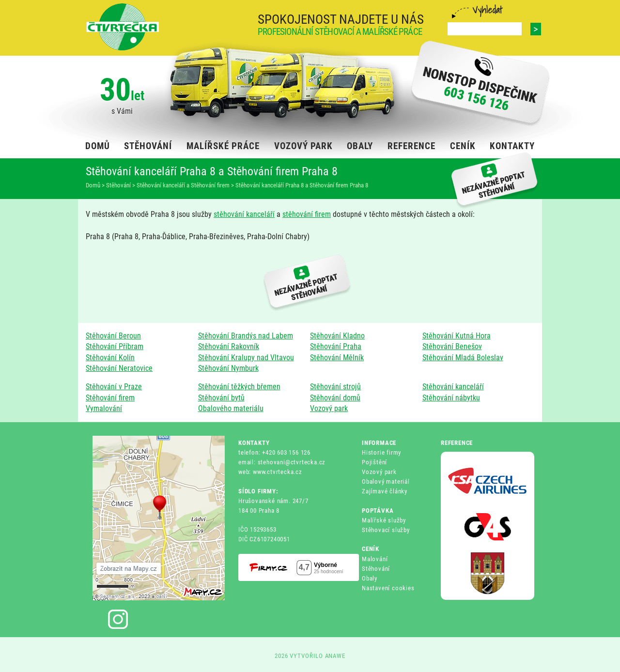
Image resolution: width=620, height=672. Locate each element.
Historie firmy (381, 452)
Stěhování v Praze (114, 387)
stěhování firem (307, 214)
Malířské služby (384, 520)
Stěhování (376, 569)
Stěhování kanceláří (453, 387)
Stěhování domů (335, 398)
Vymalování (104, 408)
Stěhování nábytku (451, 398)
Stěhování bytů (221, 398)
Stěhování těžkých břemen (239, 387)
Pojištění (374, 462)
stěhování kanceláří (244, 214)
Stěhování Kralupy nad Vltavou (246, 358)
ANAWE (335, 656)
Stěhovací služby (386, 530)
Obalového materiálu (231, 408)
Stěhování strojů (335, 387)
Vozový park (329, 408)
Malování (375, 559)
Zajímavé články (385, 491)
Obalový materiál (386, 481)
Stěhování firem (110, 398)
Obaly (370, 578)
